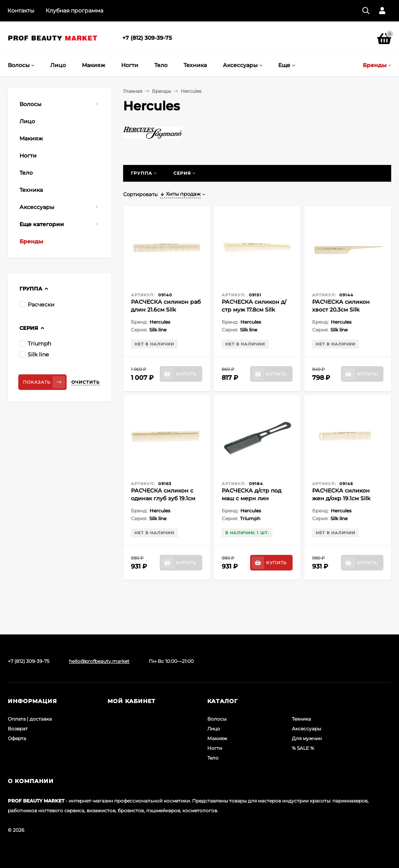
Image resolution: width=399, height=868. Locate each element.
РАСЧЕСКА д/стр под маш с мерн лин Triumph (252, 498)
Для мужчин (307, 738)
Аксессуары (306, 729)
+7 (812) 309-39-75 (147, 38)
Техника (301, 719)
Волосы (217, 719)
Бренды (162, 91)
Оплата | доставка (30, 719)
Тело (213, 758)
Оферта (17, 738)
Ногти (215, 748)
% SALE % (303, 748)
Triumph (35, 344)
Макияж (217, 738)
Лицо (214, 729)
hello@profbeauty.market (99, 661)
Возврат (18, 729)
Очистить (86, 382)
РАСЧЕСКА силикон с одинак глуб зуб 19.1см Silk (163, 498)
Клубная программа (74, 11)
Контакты (21, 11)
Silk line (34, 354)
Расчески (37, 305)
